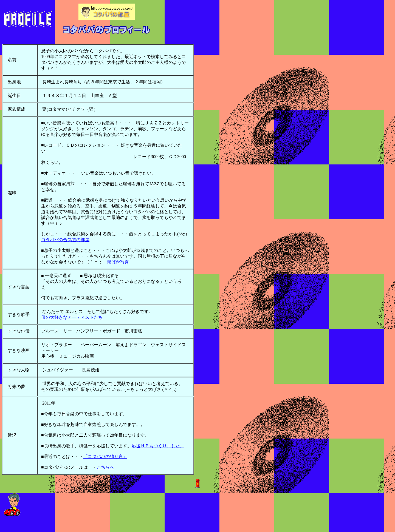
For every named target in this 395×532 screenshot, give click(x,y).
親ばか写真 (118, 262)
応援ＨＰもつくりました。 (158, 446)
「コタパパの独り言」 (105, 456)
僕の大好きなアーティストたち (72, 317)
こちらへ (105, 467)
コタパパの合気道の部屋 (65, 240)
